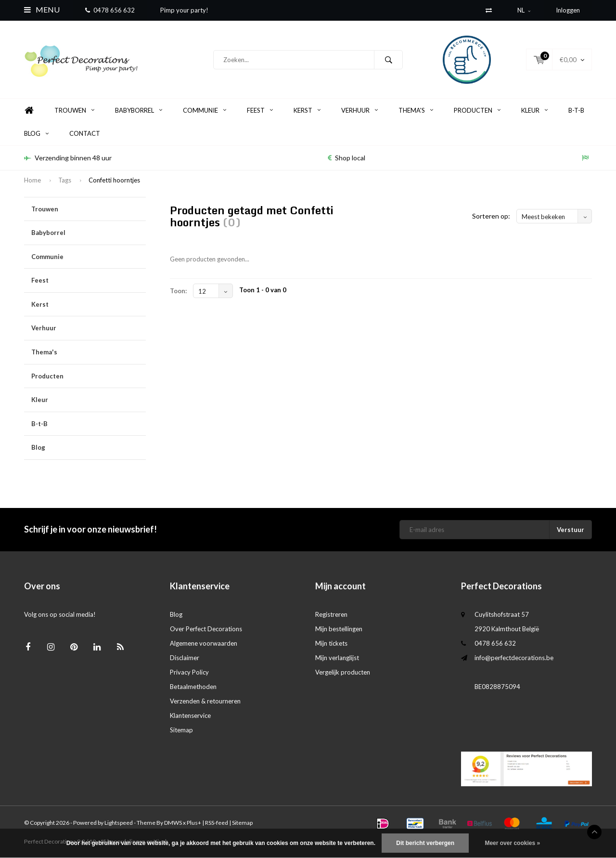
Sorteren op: (491, 216)
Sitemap (181, 730)
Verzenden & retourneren (205, 701)
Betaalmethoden (193, 687)
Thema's (416, 110)
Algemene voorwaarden (204, 643)
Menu (42, 9)
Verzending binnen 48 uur (68, 158)
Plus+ (194, 823)
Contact (85, 133)
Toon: (178, 291)
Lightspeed (119, 823)
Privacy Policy (189, 672)
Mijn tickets (331, 643)
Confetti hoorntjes (114, 180)
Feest (260, 110)
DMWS (173, 823)
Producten (477, 110)
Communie (205, 110)
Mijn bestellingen (339, 629)
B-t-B (576, 110)
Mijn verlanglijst (337, 658)
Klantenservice (190, 715)
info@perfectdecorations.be (514, 658)
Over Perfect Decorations (206, 629)
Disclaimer (185, 658)
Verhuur (359, 110)
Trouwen (74, 110)
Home (29, 110)
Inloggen (568, 10)
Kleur (534, 110)
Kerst (307, 110)
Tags (65, 180)
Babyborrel (139, 110)
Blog (36, 133)
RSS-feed (217, 823)
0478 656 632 (110, 10)
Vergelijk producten (343, 672)
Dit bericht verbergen (425, 843)
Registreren (331, 614)
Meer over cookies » (512, 843)
